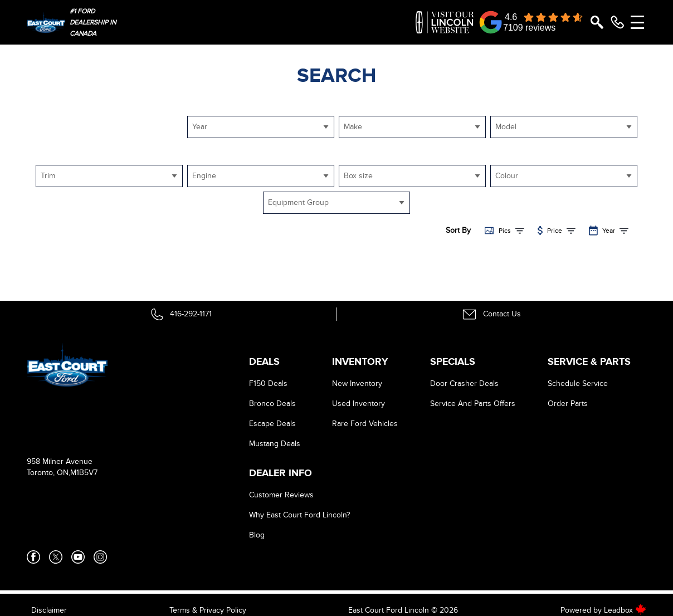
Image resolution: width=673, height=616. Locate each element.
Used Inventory (359, 404)
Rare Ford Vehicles (365, 424)
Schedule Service (578, 383)
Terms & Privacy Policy (208, 610)
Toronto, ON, (48, 473)
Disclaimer (49, 610)
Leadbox (625, 610)
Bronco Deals (272, 404)
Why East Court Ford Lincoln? (299, 515)
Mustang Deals (275, 444)
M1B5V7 (84, 473)
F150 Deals (268, 383)
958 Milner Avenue (60, 461)
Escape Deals (272, 424)
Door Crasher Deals (464, 383)
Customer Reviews (281, 495)
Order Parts (568, 404)
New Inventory (357, 383)
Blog (257, 535)
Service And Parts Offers (473, 404)
